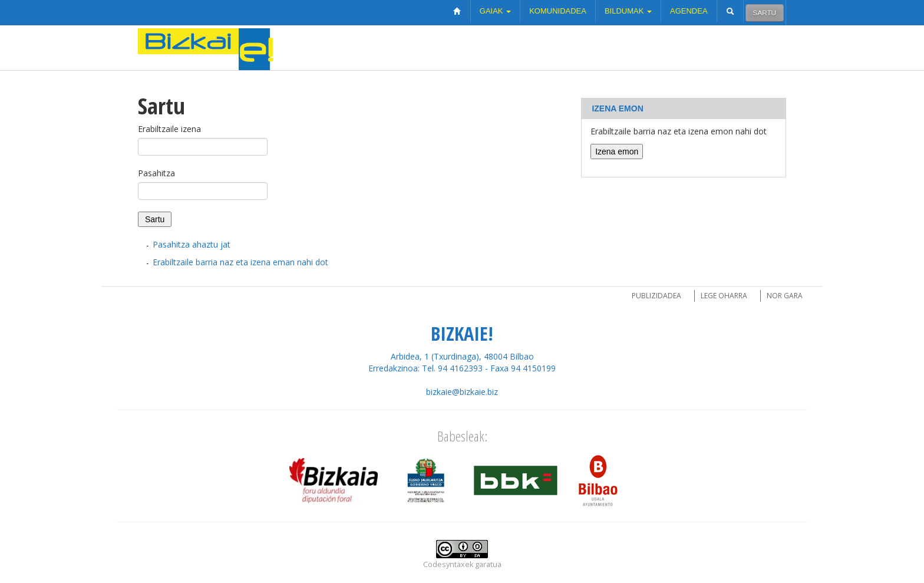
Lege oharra (724, 296)
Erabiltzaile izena (169, 129)
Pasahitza (156, 173)
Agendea (689, 11)
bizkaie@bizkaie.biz (462, 392)
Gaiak (495, 11)
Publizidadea (656, 296)
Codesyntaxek (448, 564)
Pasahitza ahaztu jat (192, 244)
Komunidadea (558, 11)
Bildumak (628, 11)
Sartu (765, 13)
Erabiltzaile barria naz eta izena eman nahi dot (240, 262)
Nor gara (785, 296)
